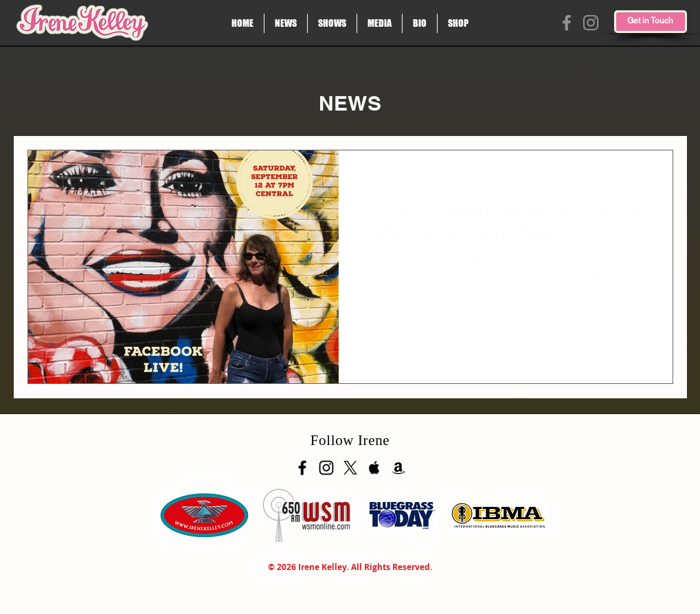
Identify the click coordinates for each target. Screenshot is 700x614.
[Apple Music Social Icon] (374, 468)
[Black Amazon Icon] (398, 468)
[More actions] (646, 179)
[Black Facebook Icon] (302, 468)
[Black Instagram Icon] (326, 468)
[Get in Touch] (651, 22)
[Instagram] (591, 23)
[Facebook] (567, 23)
